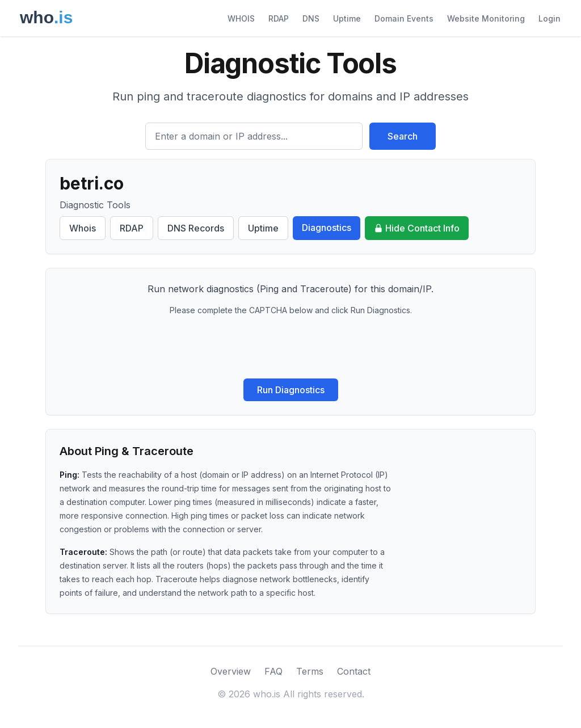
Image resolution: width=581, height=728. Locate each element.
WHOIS (241, 18)
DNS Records (196, 228)
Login (550, 18)
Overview (231, 671)
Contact (354, 671)
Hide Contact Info (417, 228)
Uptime (347, 18)
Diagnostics (327, 228)
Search (403, 136)
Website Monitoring (486, 18)
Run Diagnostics (291, 390)
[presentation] (290, 347)
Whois (83, 228)
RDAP (279, 18)
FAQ (273, 671)
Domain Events (404, 18)
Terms (310, 671)
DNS (311, 18)
